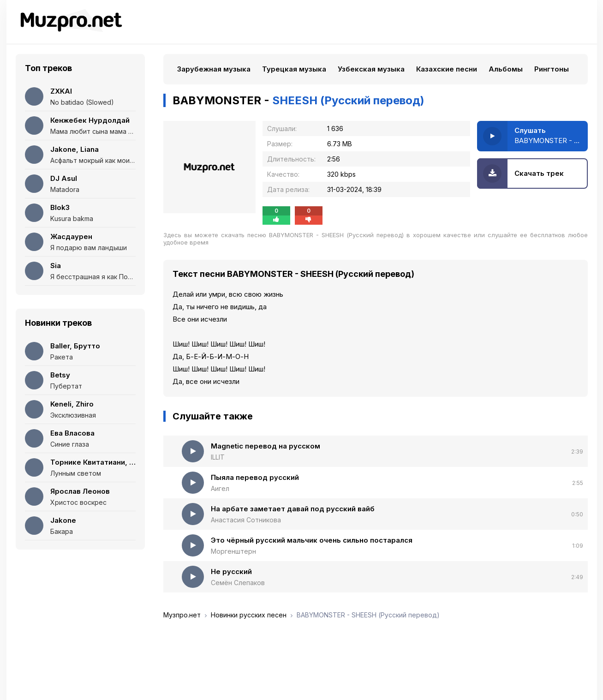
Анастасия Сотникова (246, 520)
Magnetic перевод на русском (266, 446)
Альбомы (506, 69)
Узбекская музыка (371, 69)
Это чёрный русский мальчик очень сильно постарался (312, 540)
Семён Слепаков (238, 583)
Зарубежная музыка (214, 69)
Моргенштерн (233, 551)
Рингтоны (552, 69)
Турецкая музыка (294, 69)
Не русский (231, 571)
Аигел (220, 488)
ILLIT (218, 457)
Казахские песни (447, 69)
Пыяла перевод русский (255, 477)
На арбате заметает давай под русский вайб (293, 509)
